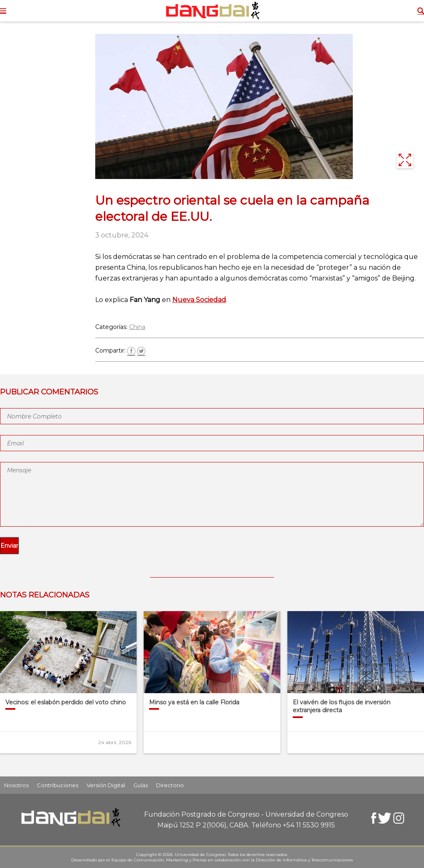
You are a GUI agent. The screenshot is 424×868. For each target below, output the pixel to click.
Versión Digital (106, 785)
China (137, 327)
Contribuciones (58, 785)
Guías (141, 785)
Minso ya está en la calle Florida (194, 702)
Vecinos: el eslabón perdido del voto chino (66, 702)
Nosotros (16, 785)
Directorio (170, 785)
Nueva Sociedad (199, 300)
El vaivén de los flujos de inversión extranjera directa (342, 706)
